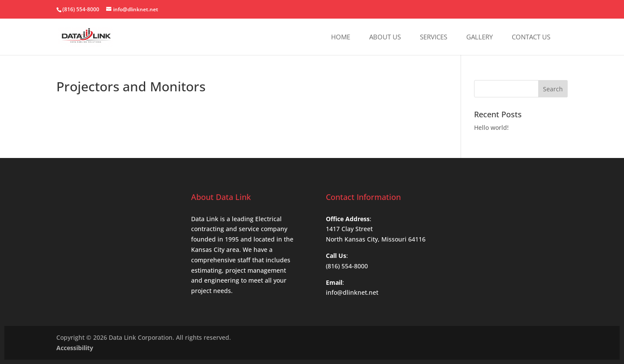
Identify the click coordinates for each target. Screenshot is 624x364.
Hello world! (491, 127)
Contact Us (531, 37)
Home (341, 37)
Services (434, 37)
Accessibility (75, 348)
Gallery (479, 37)
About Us (385, 37)
